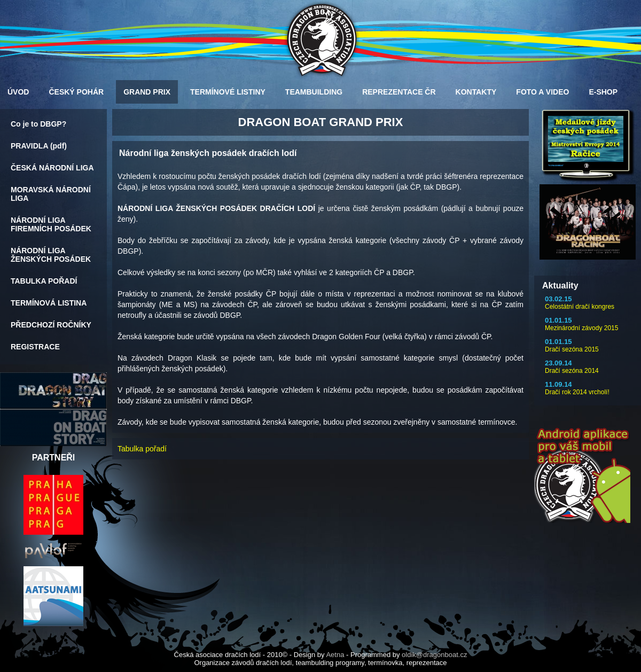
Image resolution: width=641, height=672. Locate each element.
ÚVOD (18, 92)
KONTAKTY (476, 92)
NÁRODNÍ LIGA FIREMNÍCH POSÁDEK (51, 224)
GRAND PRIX (147, 92)
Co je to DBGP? (38, 124)
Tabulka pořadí (142, 449)
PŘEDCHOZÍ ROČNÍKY (51, 325)
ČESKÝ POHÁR (76, 92)
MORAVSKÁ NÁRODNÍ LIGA (51, 194)
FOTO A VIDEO (542, 92)
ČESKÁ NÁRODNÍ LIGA (52, 168)
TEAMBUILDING (314, 92)
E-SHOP (603, 92)
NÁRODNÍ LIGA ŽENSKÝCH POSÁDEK (51, 255)
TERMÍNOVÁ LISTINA (49, 303)
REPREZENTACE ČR (399, 92)
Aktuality (560, 286)
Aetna (335, 655)
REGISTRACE (35, 347)
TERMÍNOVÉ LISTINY (228, 92)
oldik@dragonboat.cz (434, 655)
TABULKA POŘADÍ (44, 281)
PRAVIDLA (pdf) (39, 146)
